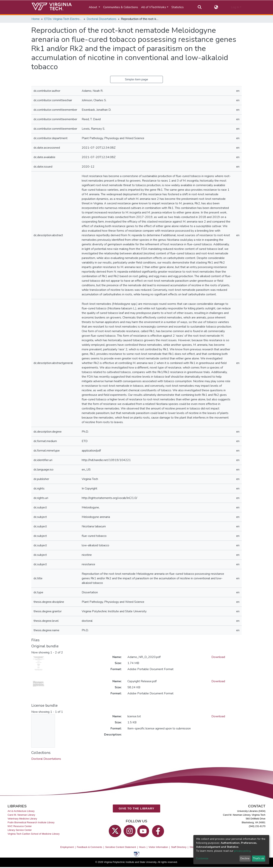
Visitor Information (158, 847)
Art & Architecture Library (21, 811)
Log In (235, 7)
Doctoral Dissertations (102, 19)
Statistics (178, 7)
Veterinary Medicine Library (22, 819)
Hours (142, 847)
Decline (245, 858)
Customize (202, 858)
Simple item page (136, 79)
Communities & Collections (121, 7)
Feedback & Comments (89, 847)
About (93, 7)
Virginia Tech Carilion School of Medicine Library (34, 834)
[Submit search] (200, 7)
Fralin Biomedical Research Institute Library (31, 822)
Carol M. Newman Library (21, 815)
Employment (67, 847)
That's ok (258, 858)
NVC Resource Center (20, 826)
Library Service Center (20, 830)
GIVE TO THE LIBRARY (136, 809)
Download (218, 657)
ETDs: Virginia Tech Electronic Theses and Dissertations (63, 19)
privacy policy (242, 851)
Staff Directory (179, 847)
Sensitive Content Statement (121, 847)
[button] (216, 7)
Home (36, 19)
